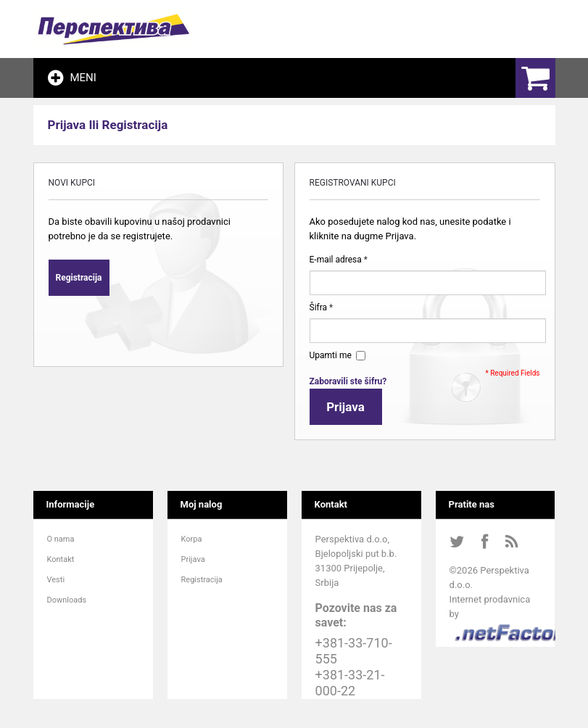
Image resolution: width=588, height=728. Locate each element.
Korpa (192, 539)
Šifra (319, 307)
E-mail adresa (336, 260)
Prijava (193, 559)
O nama (61, 539)
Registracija (202, 580)
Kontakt (61, 559)
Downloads (67, 600)
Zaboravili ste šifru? (348, 381)
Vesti (56, 580)
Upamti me (333, 355)
